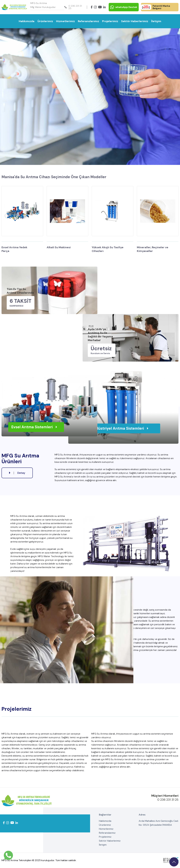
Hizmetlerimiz (65, 21)
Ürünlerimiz (45, 21)
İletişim (156, 21)
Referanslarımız (88, 21)
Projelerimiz (110, 21)
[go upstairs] (174, 862)
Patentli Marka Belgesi (155, 7)
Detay (17, 473)
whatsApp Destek (124, 7)
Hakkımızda (27, 21)
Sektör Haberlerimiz (135, 21)
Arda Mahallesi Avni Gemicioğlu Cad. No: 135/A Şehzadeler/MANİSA (159, 823)
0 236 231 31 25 (73, 7)
